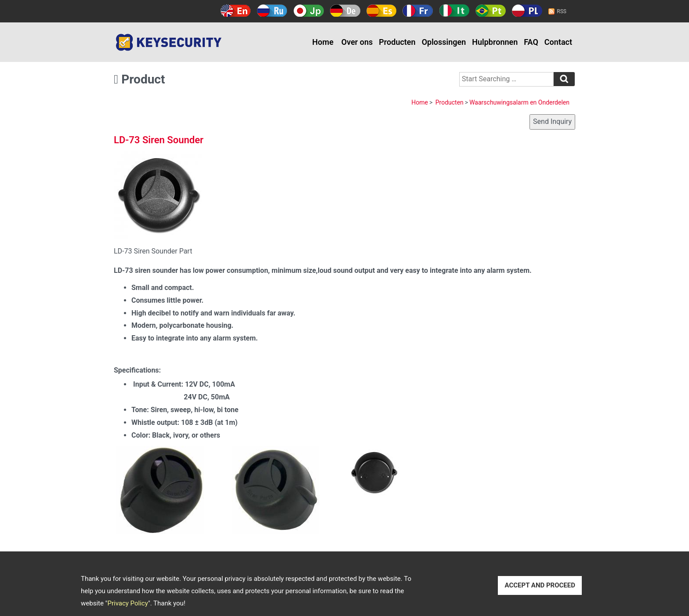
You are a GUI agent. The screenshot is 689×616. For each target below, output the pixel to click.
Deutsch (345, 11)
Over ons (357, 42)
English (236, 11)
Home (323, 42)
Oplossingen (444, 42)
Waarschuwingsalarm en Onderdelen (519, 102)
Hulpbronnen (495, 42)
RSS (562, 11)
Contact (558, 42)
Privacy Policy (127, 603)
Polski (527, 11)
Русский (272, 11)
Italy (454, 11)
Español (382, 11)
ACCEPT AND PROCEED (540, 585)
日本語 (309, 11)
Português (491, 11)
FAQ (531, 42)
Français (418, 11)
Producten (397, 42)
